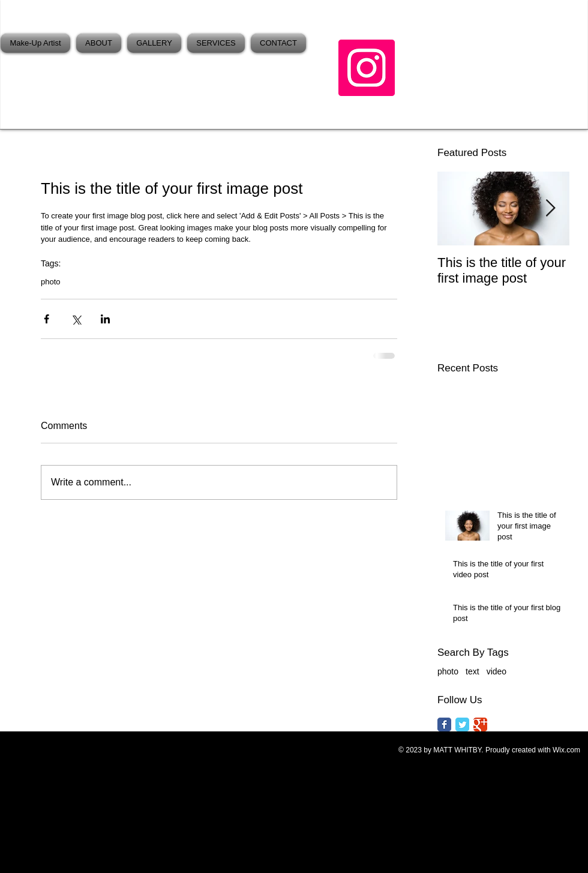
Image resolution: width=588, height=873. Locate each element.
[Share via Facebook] (46, 319)
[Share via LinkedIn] (105, 319)
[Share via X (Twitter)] (76, 319)
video (496, 671)
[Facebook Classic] (444, 724)
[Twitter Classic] (462, 724)
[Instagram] (367, 68)
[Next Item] (550, 208)
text (472, 671)
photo (51, 282)
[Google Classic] (480, 724)
